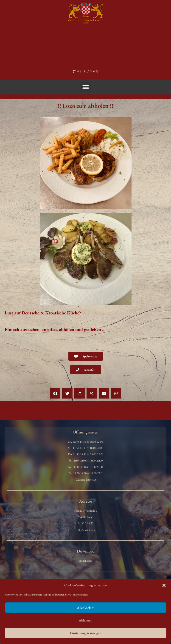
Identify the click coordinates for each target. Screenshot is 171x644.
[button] (164, 585)
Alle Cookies (85, 608)
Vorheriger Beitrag (13, 410)
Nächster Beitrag (159, 410)
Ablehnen (85, 620)
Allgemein (12, 97)
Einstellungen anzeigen (86, 633)
